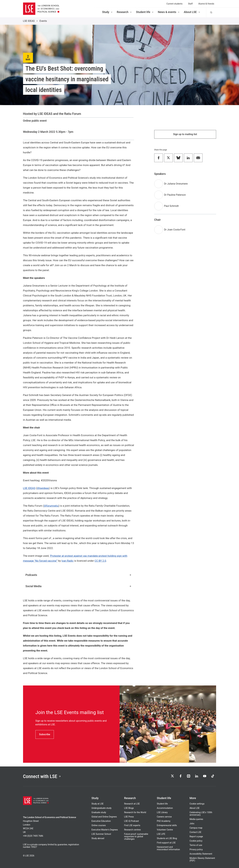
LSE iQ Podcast (131, 821)
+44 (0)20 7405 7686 (33, 836)
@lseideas (43, 488)
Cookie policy (196, 841)
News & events (169, 12)
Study (108, 12)
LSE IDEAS (29, 21)
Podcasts (79, 575)
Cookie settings (197, 804)
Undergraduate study (101, 808)
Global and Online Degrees (104, 817)
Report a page (196, 836)
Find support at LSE (166, 843)
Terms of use (196, 845)
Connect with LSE (42, 776)
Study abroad (98, 838)
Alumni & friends (206, 4)
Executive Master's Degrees (105, 830)
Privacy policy (196, 849)
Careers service (164, 817)
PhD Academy (164, 821)
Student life (145, 12)
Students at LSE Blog (167, 838)
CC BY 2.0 (100, 561)
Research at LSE (132, 804)
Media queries (196, 819)
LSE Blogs (129, 808)
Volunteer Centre (165, 830)
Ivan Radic (67, 561)
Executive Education (101, 821)
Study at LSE (97, 804)
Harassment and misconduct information (168, 848)
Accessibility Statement (201, 854)
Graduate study (99, 812)
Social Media (79, 586)
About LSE (192, 12)
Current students (174, 4)
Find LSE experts (132, 825)
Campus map (196, 828)
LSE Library (162, 812)
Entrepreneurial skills (167, 825)
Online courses (99, 825)
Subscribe (45, 734)
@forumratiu (51, 506)
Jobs (192, 823)
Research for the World (135, 812)
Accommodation (165, 808)
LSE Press (129, 817)
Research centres (132, 830)
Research (124, 12)
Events (43, 21)
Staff (190, 4)
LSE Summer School (101, 834)
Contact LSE (195, 832)
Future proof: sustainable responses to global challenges (136, 836)
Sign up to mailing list (185, 134)
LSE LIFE (161, 834)
